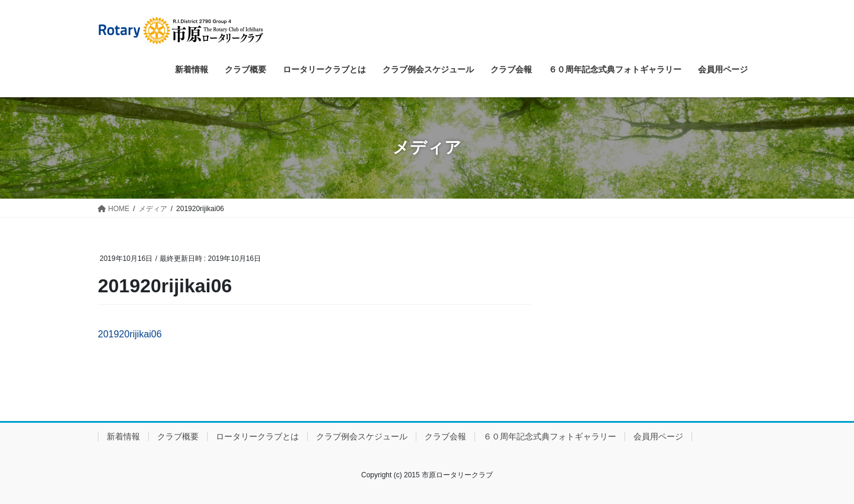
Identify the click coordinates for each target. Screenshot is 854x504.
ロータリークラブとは (257, 436)
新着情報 (123, 436)
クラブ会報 (445, 436)
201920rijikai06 (130, 334)
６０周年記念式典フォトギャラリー (550, 436)
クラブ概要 (178, 436)
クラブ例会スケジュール (362, 436)
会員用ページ (658, 436)
